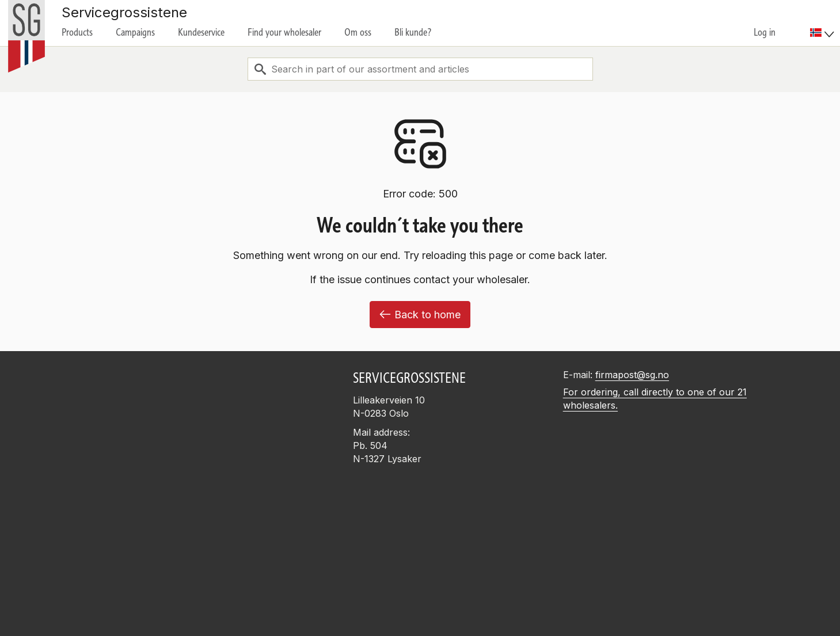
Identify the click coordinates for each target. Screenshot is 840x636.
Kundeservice (201, 32)
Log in (765, 32)
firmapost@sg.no (632, 375)
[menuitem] (824, 23)
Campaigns (135, 32)
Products (77, 32)
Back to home (420, 315)
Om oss (358, 32)
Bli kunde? (413, 32)
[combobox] (420, 69)
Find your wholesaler (284, 32)
